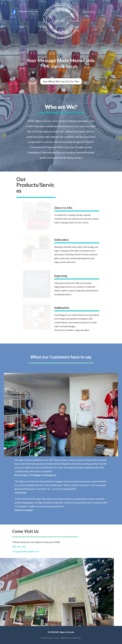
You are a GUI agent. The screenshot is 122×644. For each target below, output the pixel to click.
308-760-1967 (19, 547)
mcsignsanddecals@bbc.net (26, 551)
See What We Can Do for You (61, 81)
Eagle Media (52, 642)
